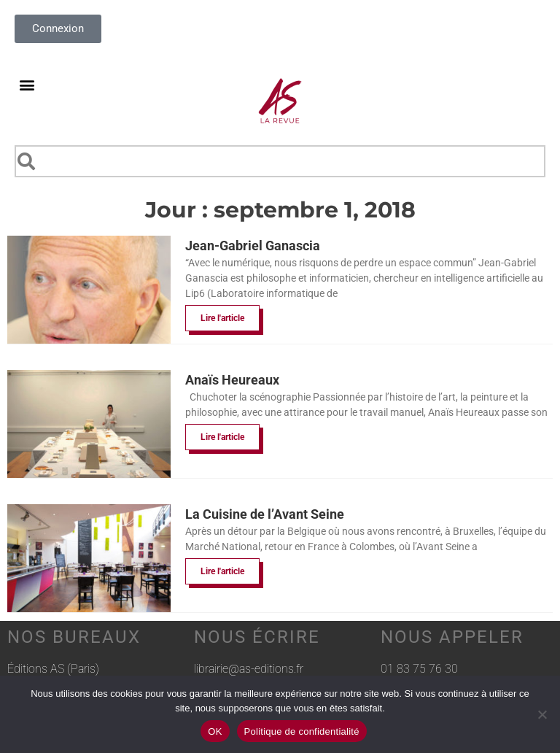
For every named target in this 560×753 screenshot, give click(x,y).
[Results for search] (280, 186)
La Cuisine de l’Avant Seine (265, 514)
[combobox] (280, 161)
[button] (27, 84)
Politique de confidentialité (302, 731)
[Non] (542, 714)
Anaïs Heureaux (232, 380)
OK (215, 731)
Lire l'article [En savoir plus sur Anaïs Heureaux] (222, 437)
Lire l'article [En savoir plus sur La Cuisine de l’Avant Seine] (222, 571)
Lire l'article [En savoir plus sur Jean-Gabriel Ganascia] (222, 318)
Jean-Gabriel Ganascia (253, 246)
